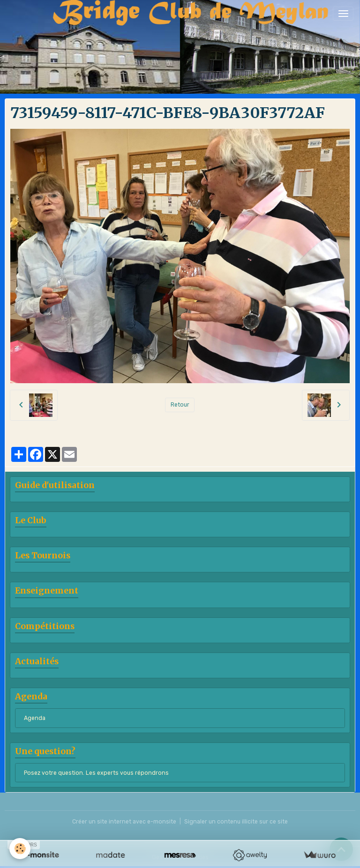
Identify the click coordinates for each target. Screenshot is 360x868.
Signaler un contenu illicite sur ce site (236, 822)
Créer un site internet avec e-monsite (124, 822)
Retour (180, 405)
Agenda (35, 718)
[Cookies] (20, 849)
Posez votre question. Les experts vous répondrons (96, 773)
